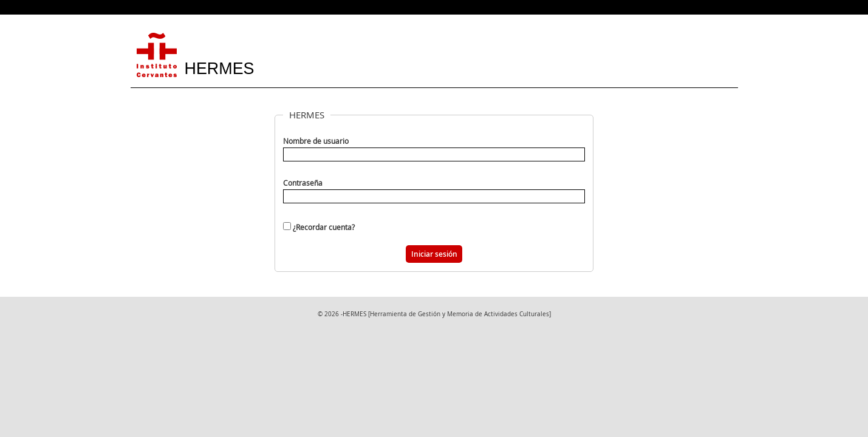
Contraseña (303, 183)
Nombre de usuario (316, 141)
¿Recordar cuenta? (324, 227)
